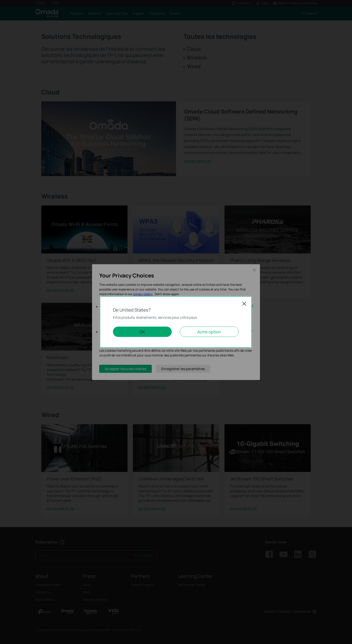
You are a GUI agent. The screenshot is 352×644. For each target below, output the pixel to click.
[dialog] (176, 322)
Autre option (209, 332)
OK (142, 332)
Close (244, 304)
